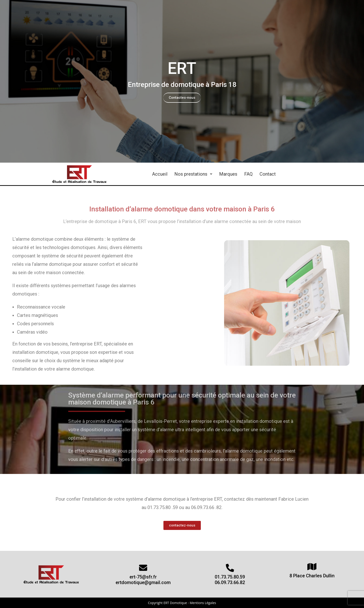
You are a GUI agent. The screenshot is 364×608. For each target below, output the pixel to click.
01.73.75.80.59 (230, 577)
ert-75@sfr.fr (143, 577)
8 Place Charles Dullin (312, 576)
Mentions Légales (203, 603)
